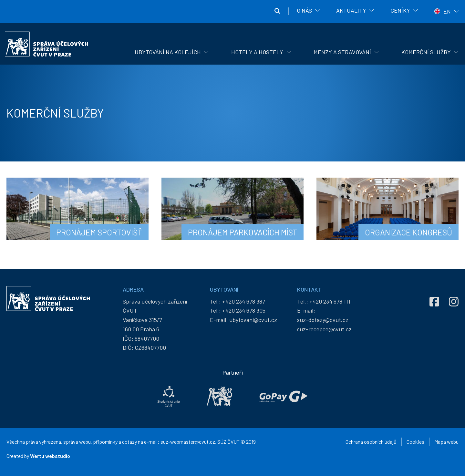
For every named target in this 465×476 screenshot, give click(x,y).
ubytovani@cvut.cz (253, 320)
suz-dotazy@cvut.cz (323, 320)
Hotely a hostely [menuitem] (257, 52)
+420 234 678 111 (330, 301)
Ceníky (400, 10)
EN (447, 11)
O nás (304, 10)
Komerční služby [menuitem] (426, 52)
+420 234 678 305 (244, 310)
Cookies (415, 442)
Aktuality (351, 10)
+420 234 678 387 (244, 301)
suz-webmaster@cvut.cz (188, 442)
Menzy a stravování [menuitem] (342, 52)
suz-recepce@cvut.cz (324, 329)
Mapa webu (446, 442)
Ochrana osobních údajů (371, 442)
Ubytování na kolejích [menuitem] (168, 52)
